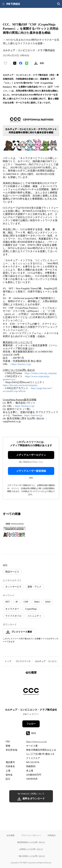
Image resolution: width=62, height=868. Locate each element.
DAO (48, 602)
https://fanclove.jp (33, 415)
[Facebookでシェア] (21, 63)
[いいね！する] (5, 63)
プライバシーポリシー (31, 835)
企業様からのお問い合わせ (31, 849)
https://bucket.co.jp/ (21, 364)
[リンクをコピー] (42, 63)
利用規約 (52, 835)
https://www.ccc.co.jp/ (36, 742)
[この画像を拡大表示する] (14, 529)
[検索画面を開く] (59, 4)
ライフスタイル (13, 616)
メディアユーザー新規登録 (31, 471)
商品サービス (12, 572)
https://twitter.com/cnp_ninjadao (41, 373)
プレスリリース (23, 661)
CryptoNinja (31, 609)
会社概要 (11, 835)
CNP (26, 602)
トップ (8, 661)
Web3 (37, 602)
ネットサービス (13, 587)
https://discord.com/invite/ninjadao (20, 385)
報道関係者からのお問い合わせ (31, 842)
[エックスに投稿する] (15, 63)
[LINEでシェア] (27, 63)
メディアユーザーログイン (31, 455)
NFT (7, 602)
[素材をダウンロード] (36, 63)
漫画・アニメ (34, 587)
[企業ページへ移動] (31, 692)
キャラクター (12, 609)
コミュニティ (34, 616)
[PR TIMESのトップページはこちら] (13, 4)
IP (17, 602)
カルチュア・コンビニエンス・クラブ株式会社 (31, 710)
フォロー (31, 724)
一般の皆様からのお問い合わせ (31, 856)
